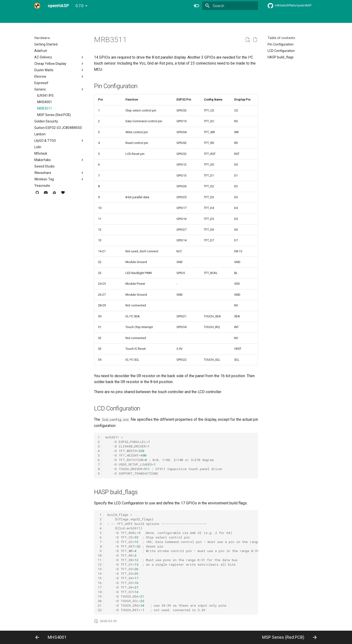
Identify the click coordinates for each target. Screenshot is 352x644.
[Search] (230, 6)
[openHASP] (37, 6)
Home (39, 17)
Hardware (57, 17)
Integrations (115, 17)
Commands (138, 17)
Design (95, 17)
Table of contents (281, 38)
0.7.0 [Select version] (80, 6)
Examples (160, 17)
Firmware (77, 17)
